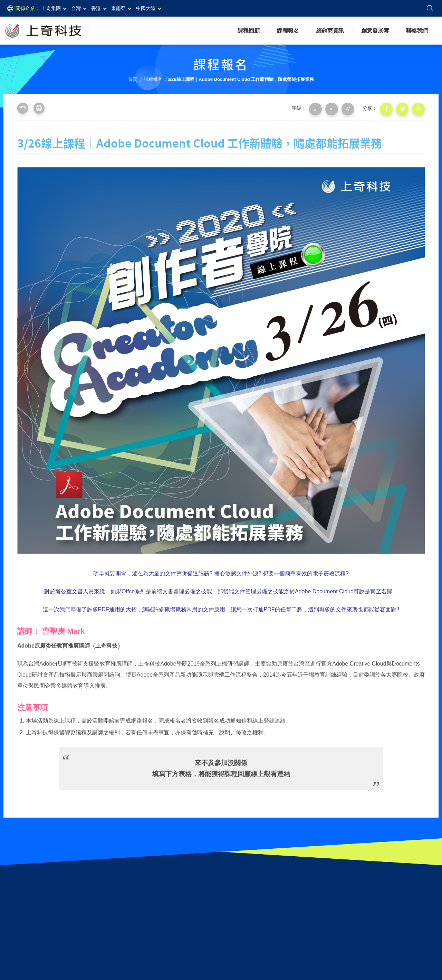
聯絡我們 (417, 31)
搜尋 (430, 8)
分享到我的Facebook (390, 108)
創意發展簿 (375, 31)
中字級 (339, 108)
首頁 (133, 79)
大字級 (353, 108)
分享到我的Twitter (405, 108)
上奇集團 (51, 8)
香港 (96, 8)
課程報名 (288, 31)
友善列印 (39, 108)
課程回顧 (249, 31)
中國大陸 (146, 8)
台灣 (76, 8)
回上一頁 (23, 108)
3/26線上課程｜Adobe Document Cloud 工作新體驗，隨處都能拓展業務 (241, 79)
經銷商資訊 (330, 31)
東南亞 (118, 8)
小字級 (324, 108)
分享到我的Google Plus (419, 108)
